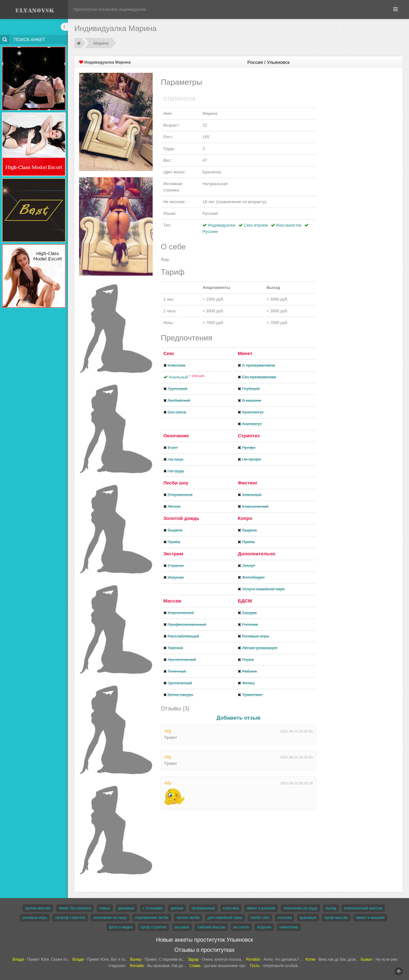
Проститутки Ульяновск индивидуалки (110, 9)
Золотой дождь (181, 518)
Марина (101, 43)
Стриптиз (249, 436)
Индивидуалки (221, 225)
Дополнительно (256, 554)
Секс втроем (256, 225)
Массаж (172, 601)
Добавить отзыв (238, 718)
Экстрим (173, 554)
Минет (245, 353)
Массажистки (289, 225)
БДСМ (245, 601)
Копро (245, 518)
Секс (169, 353)
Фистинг (247, 483)
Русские (210, 231)
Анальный (187, 377)
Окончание (176, 436)
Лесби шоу (176, 483)
